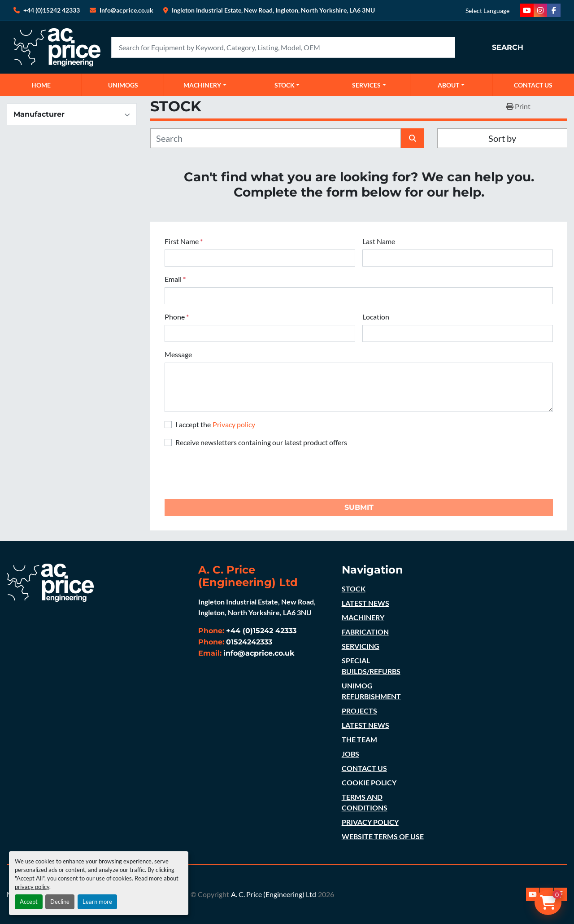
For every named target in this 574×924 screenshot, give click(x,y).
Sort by (502, 138)
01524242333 (249, 642)
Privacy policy (234, 424)
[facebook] (554, 10)
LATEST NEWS (365, 603)
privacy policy (32, 887)
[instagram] (540, 10)
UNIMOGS (123, 85)
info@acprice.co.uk (259, 653)
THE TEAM (359, 739)
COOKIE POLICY (369, 782)
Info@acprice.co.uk (126, 10)
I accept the (215, 424)
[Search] (283, 47)
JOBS (350, 754)
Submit (359, 507)
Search (508, 47)
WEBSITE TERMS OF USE (383, 836)
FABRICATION (365, 632)
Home (41, 85)
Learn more (97, 902)
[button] (205, 85)
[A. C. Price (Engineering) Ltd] (50, 581)
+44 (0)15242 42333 (52, 10)
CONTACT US (533, 85)
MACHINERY (202, 85)
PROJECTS (359, 711)
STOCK (354, 589)
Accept (29, 902)
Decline (60, 902)
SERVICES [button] (366, 85)
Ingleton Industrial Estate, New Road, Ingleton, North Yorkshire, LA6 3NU (273, 10)
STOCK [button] (285, 85)
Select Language (487, 11)
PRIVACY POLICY (370, 822)
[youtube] (527, 10)
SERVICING (361, 646)
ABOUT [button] (448, 85)
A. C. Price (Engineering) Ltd (274, 894)
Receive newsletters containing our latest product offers (261, 442)
